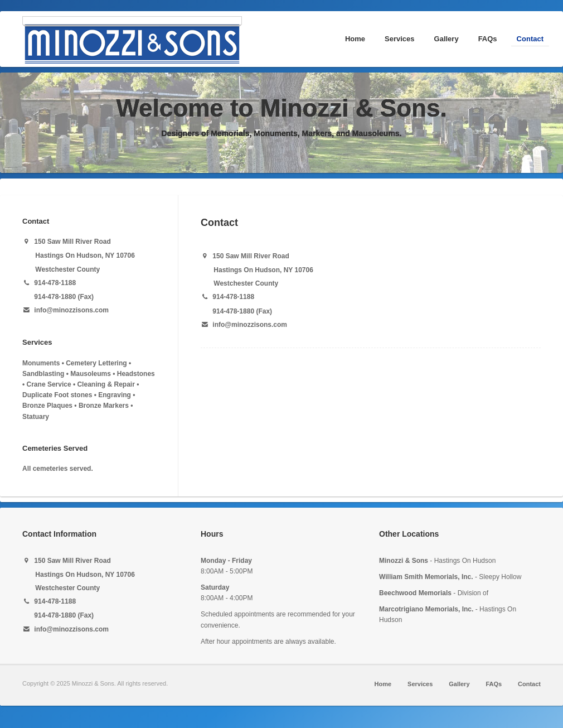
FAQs (488, 39)
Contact (530, 39)
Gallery (446, 39)
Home (355, 39)
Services (400, 39)
